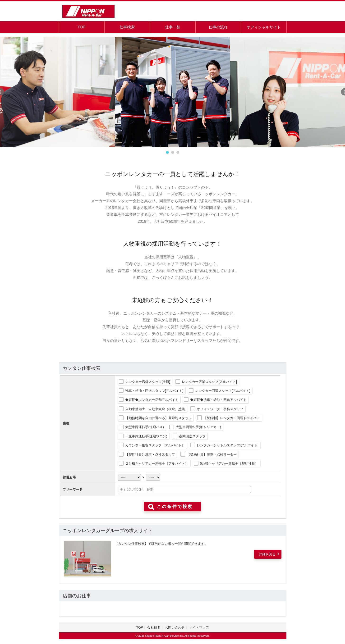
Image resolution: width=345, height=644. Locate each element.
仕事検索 (127, 27)
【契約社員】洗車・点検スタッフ (150, 454)
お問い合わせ (175, 627)
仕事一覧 (173, 27)
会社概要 (154, 627)
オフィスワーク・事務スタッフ (220, 409)
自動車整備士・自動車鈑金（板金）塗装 (155, 409)
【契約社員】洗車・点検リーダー (212, 454)
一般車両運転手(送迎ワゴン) (146, 436)
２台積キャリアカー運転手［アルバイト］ (157, 463)
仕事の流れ (218, 27)
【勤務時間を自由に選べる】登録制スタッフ (158, 418)
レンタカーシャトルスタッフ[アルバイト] (228, 445)
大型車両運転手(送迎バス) (145, 427)
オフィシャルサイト (264, 27)
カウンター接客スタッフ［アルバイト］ (155, 445)
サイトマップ (199, 627)
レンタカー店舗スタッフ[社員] (148, 382)
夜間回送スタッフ (192, 436)
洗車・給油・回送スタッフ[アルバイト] (154, 391)
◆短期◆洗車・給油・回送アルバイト (218, 400)
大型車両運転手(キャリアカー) (198, 427)
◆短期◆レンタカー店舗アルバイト (152, 400)
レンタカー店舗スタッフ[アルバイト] (209, 382)
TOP (81, 27)
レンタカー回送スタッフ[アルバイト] (223, 391)
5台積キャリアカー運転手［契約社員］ (229, 463)
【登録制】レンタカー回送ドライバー (232, 418)
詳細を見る (267, 554)
